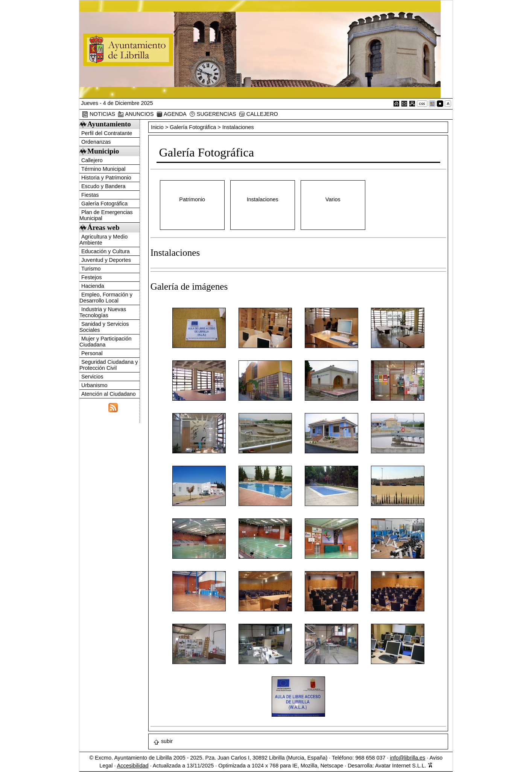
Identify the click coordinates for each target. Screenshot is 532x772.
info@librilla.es (407, 758)
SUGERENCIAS (213, 114)
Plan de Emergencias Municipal (106, 215)
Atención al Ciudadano (109, 394)
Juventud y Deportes (106, 260)
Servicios (92, 377)
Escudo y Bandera (103, 186)
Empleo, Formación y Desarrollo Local (106, 298)
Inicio (158, 127)
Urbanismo (94, 385)
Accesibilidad (133, 766)
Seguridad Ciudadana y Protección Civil (109, 365)
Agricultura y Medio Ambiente (103, 240)
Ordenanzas (96, 142)
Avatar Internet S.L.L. (404, 766)
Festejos (91, 277)
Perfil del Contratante (107, 133)
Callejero (92, 160)
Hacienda (93, 286)
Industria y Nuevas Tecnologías (103, 312)
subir (163, 741)
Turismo (91, 269)
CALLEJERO (258, 114)
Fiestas (90, 195)
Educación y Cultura (106, 251)
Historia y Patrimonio (106, 178)
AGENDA (172, 114)
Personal (92, 353)
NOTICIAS (99, 114)
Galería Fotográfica (104, 204)
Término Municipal (103, 169)
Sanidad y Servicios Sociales (104, 327)
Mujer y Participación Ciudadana (106, 342)
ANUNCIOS (136, 114)
